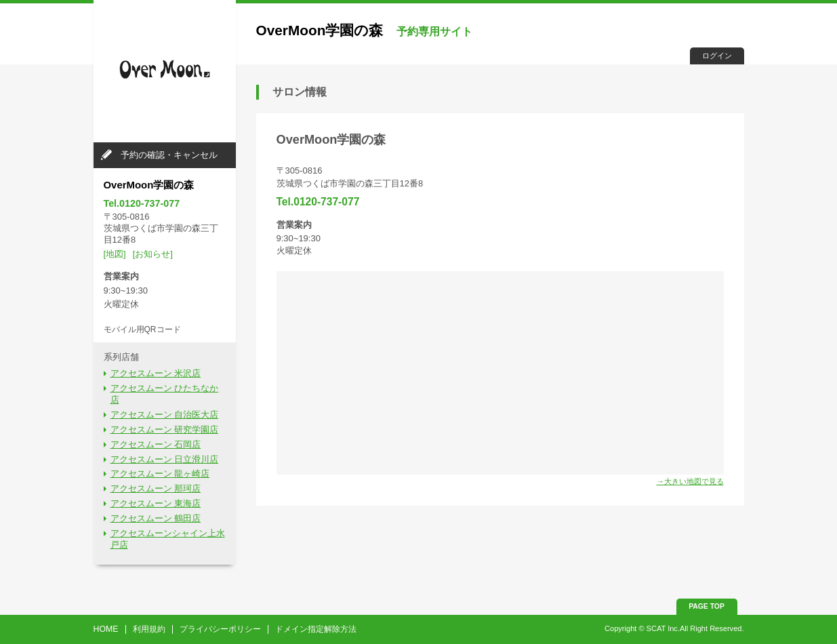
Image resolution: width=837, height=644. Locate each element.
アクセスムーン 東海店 (156, 503)
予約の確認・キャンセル (169, 155)
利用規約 (149, 629)
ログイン (717, 56)
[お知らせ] (153, 254)
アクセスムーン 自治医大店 (165, 415)
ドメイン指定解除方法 (316, 629)
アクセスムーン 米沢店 (156, 373)
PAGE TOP (707, 606)
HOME (106, 629)
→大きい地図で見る (690, 481)
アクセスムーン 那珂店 (156, 488)
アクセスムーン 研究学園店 (165, 429)
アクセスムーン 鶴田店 (156, 518)
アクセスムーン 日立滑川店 (165, 459)
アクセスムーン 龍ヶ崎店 (160, 474)
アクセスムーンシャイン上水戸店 (168, 539)
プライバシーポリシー (220, 629)
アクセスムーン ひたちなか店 (165, 394)
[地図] (115, 254)
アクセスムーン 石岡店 (156, 444)
